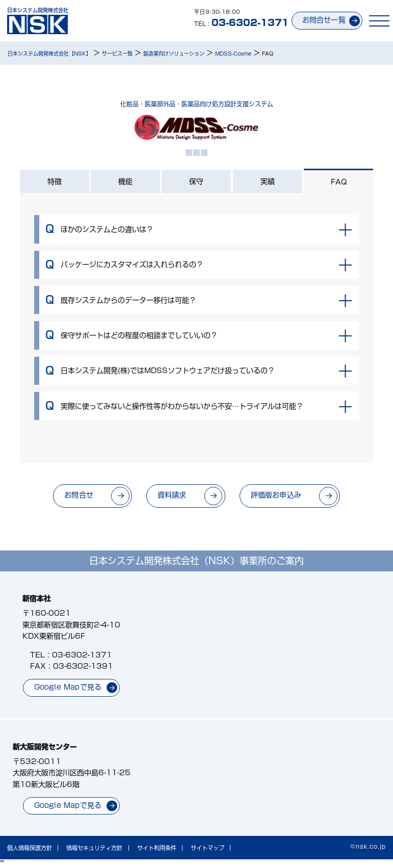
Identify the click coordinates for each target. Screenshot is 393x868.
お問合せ (77, 495)
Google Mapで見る (68, 687)
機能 (125, 181)
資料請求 (172, 495)
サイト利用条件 (157, 848)
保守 (196, 181)
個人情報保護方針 (30, 848)
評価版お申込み (277, 495)
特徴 (55, 181)
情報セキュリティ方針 (94, 848)
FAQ (339, 182)
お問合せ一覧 (322, 20)
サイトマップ (207, 848)
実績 (268, 181)
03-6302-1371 (82, 655)
